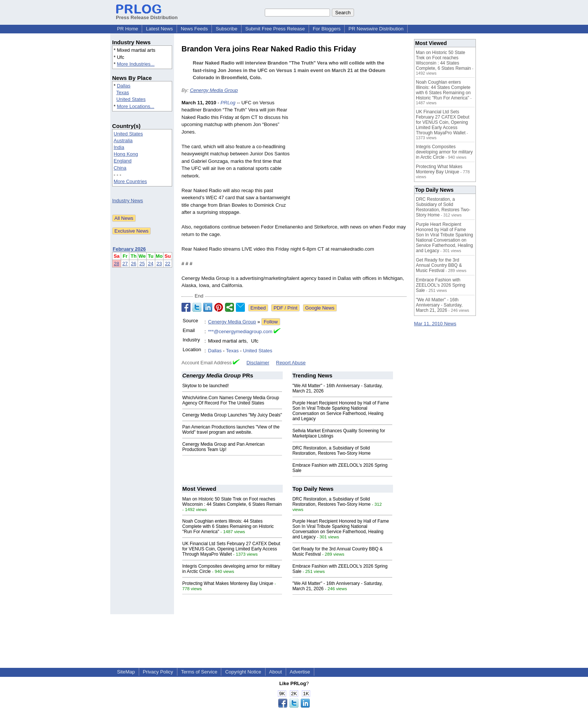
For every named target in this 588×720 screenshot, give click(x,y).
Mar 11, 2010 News (435, 324)
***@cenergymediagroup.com (240, 331)
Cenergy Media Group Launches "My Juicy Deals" (232, 415)
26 (133, 264)
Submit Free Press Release (275, 29)
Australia (123, 141)
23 (159, 264)
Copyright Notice (243, 672)
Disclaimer (258, 363)
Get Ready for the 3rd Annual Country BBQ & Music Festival (439, 265)
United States (131, 99)
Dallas (124, 86)
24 (151, 264)
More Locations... (136, 106)
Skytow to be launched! (205, 386)
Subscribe (226, 29)
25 (142, 264)
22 (168, 264)
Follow (271, 322)
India (119, 147)
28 (117, 264)
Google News (320, 308)
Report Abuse (291, 363)
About (276, 672)
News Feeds (194, 29)
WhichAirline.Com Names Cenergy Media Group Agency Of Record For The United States (231, 400)
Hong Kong (126, 154)
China (120, 168)
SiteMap (126, 672)
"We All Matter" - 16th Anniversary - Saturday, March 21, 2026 (439, 305)
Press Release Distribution (147, 15)
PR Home (127, 29)
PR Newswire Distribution (376, 29)
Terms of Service (199, 672)
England (123, 161)
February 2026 (129, 249)
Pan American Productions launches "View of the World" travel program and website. (231, 430)
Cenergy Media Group (214, 90)
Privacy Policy (158, 672)
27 (125, 264)
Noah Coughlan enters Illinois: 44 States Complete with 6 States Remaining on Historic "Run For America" (228, 526)
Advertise (300, 672)
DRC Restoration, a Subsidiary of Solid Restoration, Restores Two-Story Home (332, 451)
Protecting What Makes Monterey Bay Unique (228, 583)
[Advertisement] (350, 154)
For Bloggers (327, 29)
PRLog (228, 103)
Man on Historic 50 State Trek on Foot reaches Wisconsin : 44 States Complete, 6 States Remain (232, 502)
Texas (123, 92)
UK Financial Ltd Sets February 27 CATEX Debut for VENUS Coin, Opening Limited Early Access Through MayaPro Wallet (231, 549)
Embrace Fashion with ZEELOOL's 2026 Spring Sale (441, 285)
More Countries (130, 181)
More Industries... (136, 64)
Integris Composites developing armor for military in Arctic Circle (444, 152)
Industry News (127, 201)
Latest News (159, 29)
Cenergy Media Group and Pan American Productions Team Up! (223, 447)
